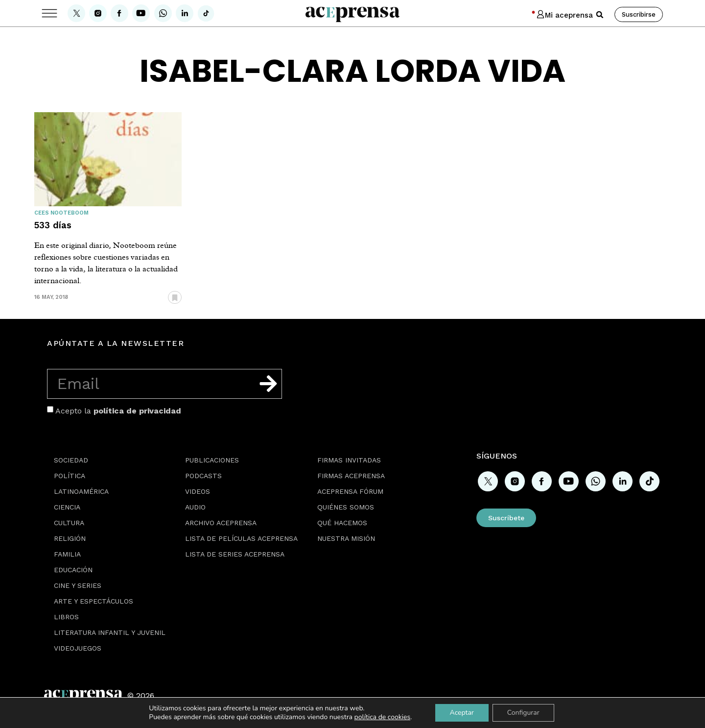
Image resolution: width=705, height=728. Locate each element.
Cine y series (78, 585)
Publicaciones (212, 460)
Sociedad (71, 460)
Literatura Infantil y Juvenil (110, 632)
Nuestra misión (346, 538)
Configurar (523, 713)
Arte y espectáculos (94, 601)
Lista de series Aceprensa (235, 554)
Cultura (69, 523)
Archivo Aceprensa (221, 523)
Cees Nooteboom (61, 213)
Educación (73, 570)
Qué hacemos (342, 523)
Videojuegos (78, 648)
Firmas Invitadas (349, 460)
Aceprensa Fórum (350, 491)
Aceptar (461, 713)
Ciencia (67, 507)
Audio (195, 507)
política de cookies (383, 717)
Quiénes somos (346, 507)
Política (70, 476)
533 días (53, 225)
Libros (66, 617)
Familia (67, 554)
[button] (600, 15)
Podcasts (203, 476)
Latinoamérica (81, 491)
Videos (198, 491)
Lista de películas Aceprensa (241, 538)
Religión (70, 538)
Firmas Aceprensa (351, 476)
